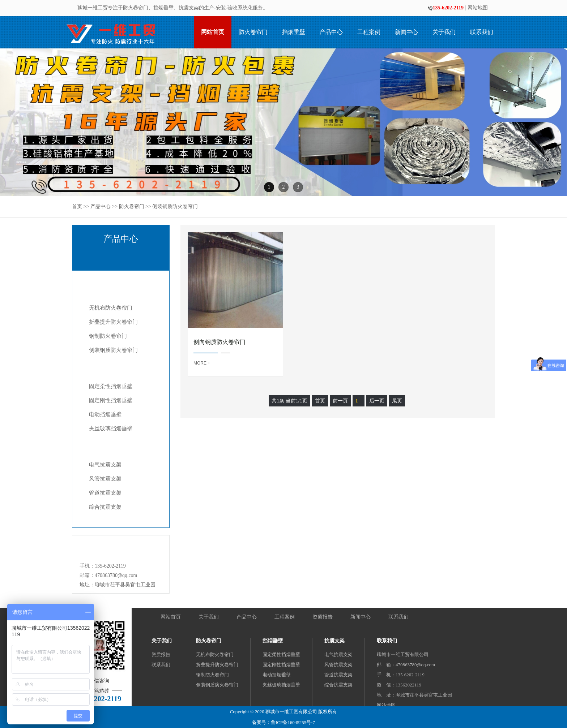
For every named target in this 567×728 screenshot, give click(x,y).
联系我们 (482, 32)
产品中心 (331, 32)
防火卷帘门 (253, 32)
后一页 (377, 401)
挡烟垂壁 (294, 32)
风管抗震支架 (105, 479)
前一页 (340, 401)
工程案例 (369, 32)
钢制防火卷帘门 (108, 336)
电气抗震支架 (105, 465)
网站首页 (213, 32)
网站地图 (478, 8)
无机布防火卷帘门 (111, 308)
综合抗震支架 (105, 507)
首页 (77, 206)
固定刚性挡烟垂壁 (111, 400)
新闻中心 (406, 32)
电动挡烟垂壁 (105, 414)
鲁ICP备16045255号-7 (293, 722)
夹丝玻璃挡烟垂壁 (111, 428)
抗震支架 (112, 445)
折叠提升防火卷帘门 (113, 322)
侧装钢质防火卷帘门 (175, 206)
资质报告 (323, 617)
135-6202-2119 (446, 8)
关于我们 (444, 32)
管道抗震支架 (105, 493)
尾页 (397, 401)
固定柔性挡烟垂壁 (111, 386)
